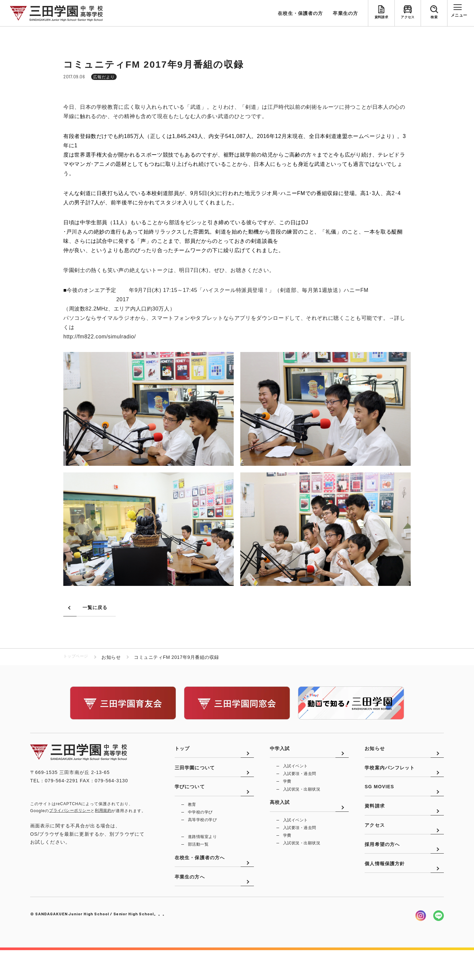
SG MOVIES (379, 803)
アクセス (408, 19)
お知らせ (375, 754)
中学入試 (280, 754)
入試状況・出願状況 (302, 797)
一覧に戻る (95, 608)
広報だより (104, 77)
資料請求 (381, 19)
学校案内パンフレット (390, 778)
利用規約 (103, 811)
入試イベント (296, 772)
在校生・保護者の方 (300, 13)
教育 (192, 821)
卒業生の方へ (190, 906)
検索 (434, 19)
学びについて (190, 803)
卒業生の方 (345, 13)
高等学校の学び (202, 838)
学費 (287, 789)
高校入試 (280, 815)
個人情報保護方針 (385, 900)
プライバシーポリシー (70, 811)
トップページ (78, 658)
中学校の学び (200, 829)
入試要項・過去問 (300, 781)
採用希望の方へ (382, 876)
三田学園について (195, 778)
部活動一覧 (198, 864)
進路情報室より (202, 855)
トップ (182, 754)
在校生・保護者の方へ (200, 882)
